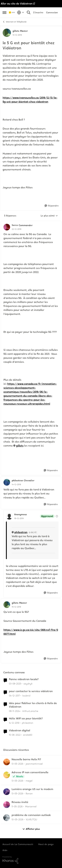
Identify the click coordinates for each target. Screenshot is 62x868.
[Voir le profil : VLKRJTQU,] (7, 818)
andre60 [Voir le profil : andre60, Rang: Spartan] (28, 735)
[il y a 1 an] (14, 711)
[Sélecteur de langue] (21, 12)
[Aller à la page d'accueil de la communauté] (12, 12)
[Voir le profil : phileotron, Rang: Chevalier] (7, 482)
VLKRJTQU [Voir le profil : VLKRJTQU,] (31, 819)
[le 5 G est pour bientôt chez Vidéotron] (17, 229)
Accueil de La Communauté (18, 844)
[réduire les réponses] (31, 222)
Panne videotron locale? (24, 679)
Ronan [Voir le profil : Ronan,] (29, 794)
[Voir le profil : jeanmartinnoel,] (7, 762)
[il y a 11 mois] (15, 684)
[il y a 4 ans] (15, 735)
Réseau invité (20, 802)
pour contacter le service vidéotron (31, 691)
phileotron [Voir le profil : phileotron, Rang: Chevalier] (17, 480)
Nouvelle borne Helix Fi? (26, 759)
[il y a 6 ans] (14, 723)
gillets (20, 446)
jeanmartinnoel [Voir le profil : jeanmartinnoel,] (34, 764)
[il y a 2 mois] (17, 764)
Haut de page (46, 844)
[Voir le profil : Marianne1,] (7, 805)
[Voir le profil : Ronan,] (7, 792)
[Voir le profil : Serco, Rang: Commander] (7, 227)
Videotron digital (20, 731)
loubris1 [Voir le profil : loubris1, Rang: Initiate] (26, 696)
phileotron (21, 532)
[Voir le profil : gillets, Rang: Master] (7, 33)
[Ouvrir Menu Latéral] (4, 12)
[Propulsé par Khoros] (31, 860)
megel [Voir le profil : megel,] (29, 781)
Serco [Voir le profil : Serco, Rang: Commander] (15, 225)
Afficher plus (31, 829)
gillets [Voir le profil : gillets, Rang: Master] (16, 31)
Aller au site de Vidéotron (17, 4)
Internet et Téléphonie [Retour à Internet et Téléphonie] (15, 22)
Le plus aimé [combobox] (49, 216)
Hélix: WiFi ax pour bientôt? (26, 719)
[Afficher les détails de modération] (57, 516)
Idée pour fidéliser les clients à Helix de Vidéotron (33, 705)
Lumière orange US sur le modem (32, 789)
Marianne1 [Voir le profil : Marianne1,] (31, 806)
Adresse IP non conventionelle (30, 772)
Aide (5, 850)
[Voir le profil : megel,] (7, 775)
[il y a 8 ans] (14, 696)
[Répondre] (52, 206)
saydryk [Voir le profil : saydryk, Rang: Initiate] (28, 684)
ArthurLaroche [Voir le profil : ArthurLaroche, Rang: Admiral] (30, 711)
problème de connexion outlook (31, 815)
